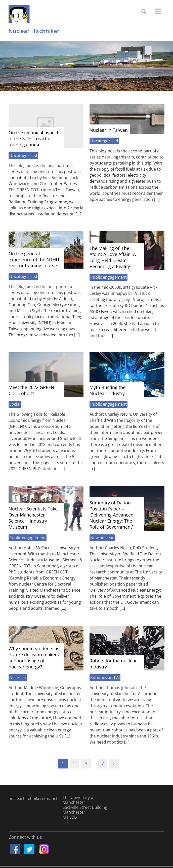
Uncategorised (23, 155)
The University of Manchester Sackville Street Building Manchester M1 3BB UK (85, 810)
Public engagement (109, 277)
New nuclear (102, 538)
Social (15, 404)
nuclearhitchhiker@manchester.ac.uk (33, 798)
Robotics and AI (105, 678)
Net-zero (18, 678)
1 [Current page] (63, 763)
